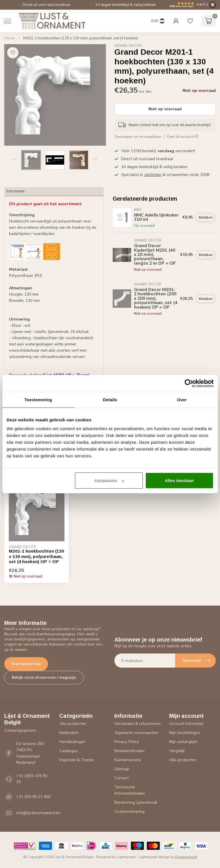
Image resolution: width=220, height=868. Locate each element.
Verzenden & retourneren (138, 724)
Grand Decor (128, 46)
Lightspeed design (154, 857)
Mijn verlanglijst (183, 742)
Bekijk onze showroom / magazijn (44, 677)
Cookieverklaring (129, 811)
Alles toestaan (179, 480)
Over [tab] (182, 399)
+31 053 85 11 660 (33, 797)
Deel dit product (183, 136)
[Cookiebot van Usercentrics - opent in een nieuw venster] (189, 383)
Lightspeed (126, 857)
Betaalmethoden (129, 751)
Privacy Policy (127, 742)
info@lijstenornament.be (38, 813)
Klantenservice (26, 664)
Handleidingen (72, 742)
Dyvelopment (186, 857)
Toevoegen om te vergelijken (138, 136)
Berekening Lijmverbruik (136, 802)
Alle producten (73, 724)
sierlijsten (153, 175)
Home (10, 38)
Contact (121, 778)
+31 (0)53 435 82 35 (32, 779)
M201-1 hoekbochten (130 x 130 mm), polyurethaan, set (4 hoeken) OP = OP (36, 556)
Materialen (69, 733)
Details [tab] (110, 399)
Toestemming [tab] (38, 399)
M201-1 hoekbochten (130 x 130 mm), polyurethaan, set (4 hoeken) (81, 38)
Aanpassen (109, 480)
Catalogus (69, 751)
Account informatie (186, 724)
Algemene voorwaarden (136, 733)
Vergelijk (177, 751)
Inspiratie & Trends (77, 760)
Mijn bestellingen (185, 733)
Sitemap (122, 769)
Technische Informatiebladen (130, 790)
